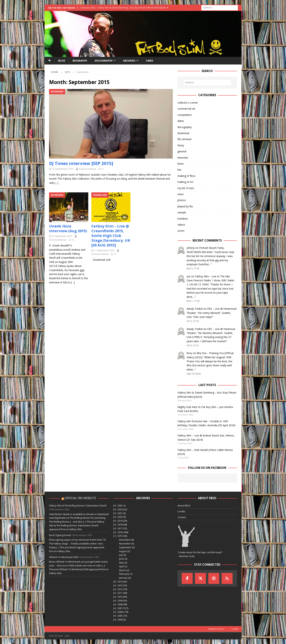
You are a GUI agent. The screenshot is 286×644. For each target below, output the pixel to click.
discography (185, 127)
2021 (120, 513)
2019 (120, 521)
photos (182, 200)
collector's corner (188, 103)
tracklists (183, 219)
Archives (129, 61)
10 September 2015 (63, 169)
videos (181, 225)
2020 (120, 517)
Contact (182, 517)
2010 (120, 597)
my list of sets (186, 188)
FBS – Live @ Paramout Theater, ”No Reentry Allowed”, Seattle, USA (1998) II (211, 333)
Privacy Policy (216, 629)
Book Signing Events (60, 535)
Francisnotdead (87, 169)
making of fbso (186, 176)
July (121, 555)
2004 (120, 620)
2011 (120, 593)
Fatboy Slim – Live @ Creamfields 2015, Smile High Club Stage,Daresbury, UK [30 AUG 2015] (111, 236)
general (182, 151)
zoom (181, 231)
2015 (120, 536)
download (183, 133)
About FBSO (184, 506)
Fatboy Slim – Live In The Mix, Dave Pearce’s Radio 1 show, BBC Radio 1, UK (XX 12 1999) (210, 280)
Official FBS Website (80, 498)
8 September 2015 (62, 236)
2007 (120, 608)
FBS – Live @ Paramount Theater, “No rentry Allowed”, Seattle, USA (212, 313)
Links (150, 61)
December (125, 540)
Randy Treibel (195, 309)
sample (182, 212)
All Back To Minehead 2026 (64, 557)
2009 (120, 601)
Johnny (191, 248)
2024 (120, 509)
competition (185, 115)
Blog (62, 61)
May (121, 563)
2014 (120, 582)
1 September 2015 (105, 250)
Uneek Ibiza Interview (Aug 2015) (68, 228)
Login (235, 629)
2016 (120, 532)
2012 (120, 589)
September (125, 547)
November (125, 544)
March (123, 570)
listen (181, 164)
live (179, 170)
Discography (104, 61)
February (124, 574)
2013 (120, 585)
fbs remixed (184, 139)
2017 (120, 528)
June (122, 559)
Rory (189, 353)
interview (183, 158)
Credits (181, 511)
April (122, 566)
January (123, 578)
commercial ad (186, 109)
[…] (56, 183)
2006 (120, 612)
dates (181, 121)
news (181, 194)
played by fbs (185, 206)
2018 (120, 525)
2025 (120, 506)
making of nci (185, 182)
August (123, 551)
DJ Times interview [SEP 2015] (81, 163)
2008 (120, 604)
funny (181, 145)
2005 (120, 616)
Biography (80, 61)
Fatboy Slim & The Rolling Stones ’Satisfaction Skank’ (78, 506)
